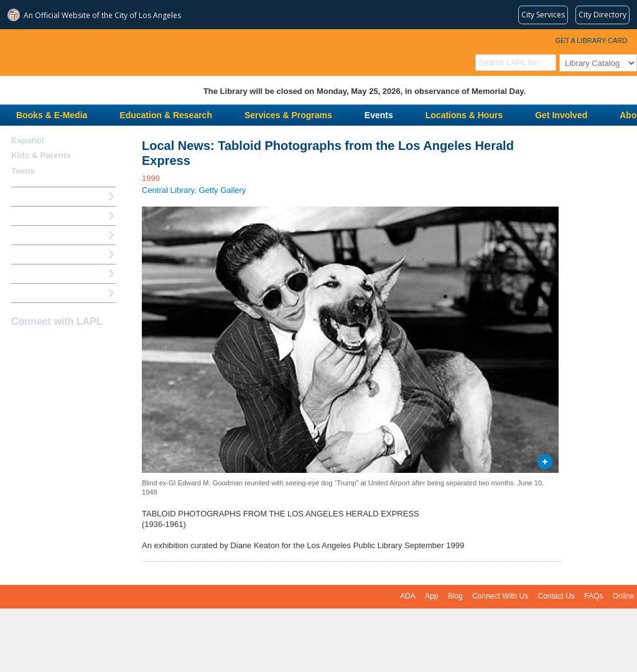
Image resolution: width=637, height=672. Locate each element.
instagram (41, 346)
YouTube (63, 346)
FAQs (593, 596)
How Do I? (31, 196)
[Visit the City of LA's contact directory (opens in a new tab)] (602, 15)
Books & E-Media (52, 115)
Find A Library (38, 293)
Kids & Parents (41, 155)
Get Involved (561, 115)
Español (28, 140)
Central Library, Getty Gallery (194, 190)
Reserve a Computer (50, 235)
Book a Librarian (43, 273)
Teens (23, 171)
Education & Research (166, 115)
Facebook (19, 346)
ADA (408, 596)
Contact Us (556, 596)
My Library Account (49, 216)
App (431, 596)
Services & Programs (288, 115)
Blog (455, 596)
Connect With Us (500, 596)
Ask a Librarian (40, 254)
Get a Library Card (592, 40)
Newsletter (85, 346)
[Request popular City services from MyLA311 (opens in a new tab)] (543, 15)
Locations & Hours (464, 115)
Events (379, 115)
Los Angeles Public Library (153, 51)
